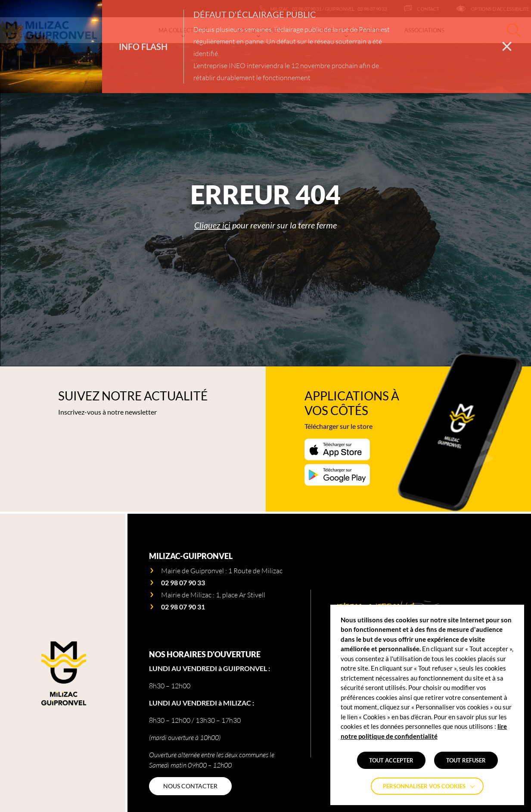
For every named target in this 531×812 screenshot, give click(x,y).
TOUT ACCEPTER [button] (391, 760)
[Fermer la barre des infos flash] (507, 47)
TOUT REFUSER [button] (466, 760)
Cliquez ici (212, 225)
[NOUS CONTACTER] (190, 786)
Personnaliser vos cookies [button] (424, 786)
